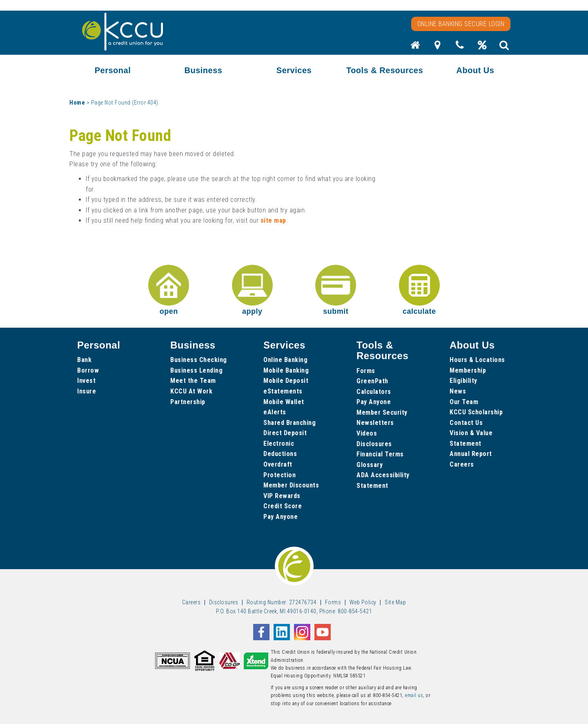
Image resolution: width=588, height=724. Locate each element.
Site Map (395, 602)
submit (336, 290)
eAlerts (275, 412)
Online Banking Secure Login (461, 24)
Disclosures (374, 444)
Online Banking (285, 360)
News (458, 391)
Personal (113, 70)
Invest (86, 381)
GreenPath (372, 381)
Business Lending (196, 370)
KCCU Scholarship (476, 412)
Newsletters (375, 423)
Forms (366, 371)
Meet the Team (193, 381)
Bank (84, 360)
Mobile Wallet (284, 402)
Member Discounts (291, 485)
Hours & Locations (477, 360)
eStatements (283, 391)
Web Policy (363, 602)
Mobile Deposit (286, 381)
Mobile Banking (286, 370)
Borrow (88, 370)
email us (414, 695)
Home (77, 103)
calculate (419, 290)
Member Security (382, 412)
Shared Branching (290, 423)
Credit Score (283, 506)
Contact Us (466, 423)
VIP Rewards (282, 496)
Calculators (374, 392)
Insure (87, 391)
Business (204, 70)
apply (252, 290)
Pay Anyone (281, 517)
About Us (476, 70)
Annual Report (471, 454)
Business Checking (199, 360)
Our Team (464, 402)
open (169, 290)
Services (294, 70)
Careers (462, 464)
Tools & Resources (385, 70)
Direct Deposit (285, 433)
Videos (367, 433)
